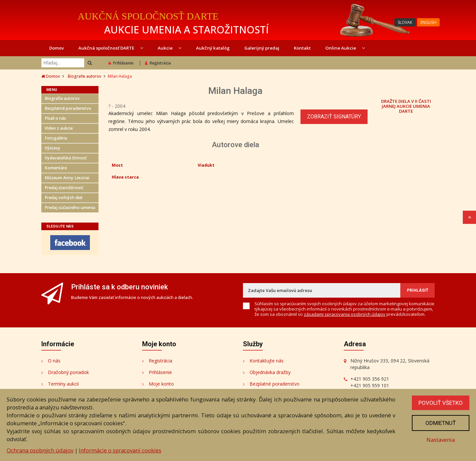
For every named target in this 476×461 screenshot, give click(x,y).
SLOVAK (405, 22)
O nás (54, 361)
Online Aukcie (345, 48)
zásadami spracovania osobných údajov (345, 314)
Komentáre (56, 168)
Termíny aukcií (63, 384)
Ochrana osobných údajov (40, 450)
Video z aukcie (59, 128)
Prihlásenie (121, 63)
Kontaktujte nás (267, 361)
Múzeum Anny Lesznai (67, 178)
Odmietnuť (441, 423)
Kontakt (302, 48)
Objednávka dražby (270, 372)
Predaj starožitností (64, 188)
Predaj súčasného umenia (70, 208)
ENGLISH (428, 22)
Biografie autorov (84, 76)
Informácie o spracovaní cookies (120, 450)
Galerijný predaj (262, 48)
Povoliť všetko (441, 403)
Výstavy (52, 148)
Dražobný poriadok (68, 372)
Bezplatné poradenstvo (68, 108)
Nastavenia (441, 440)
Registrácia (158, 63)
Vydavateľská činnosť (66, 158)
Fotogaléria (56, 138)
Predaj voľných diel (63, 198)
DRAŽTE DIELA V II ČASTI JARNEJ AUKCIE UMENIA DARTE (406, 106)
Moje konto (161, 384)
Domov (57, 48)
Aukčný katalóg (213, 48)
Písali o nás (55, 118)
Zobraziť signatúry (334, 117)
